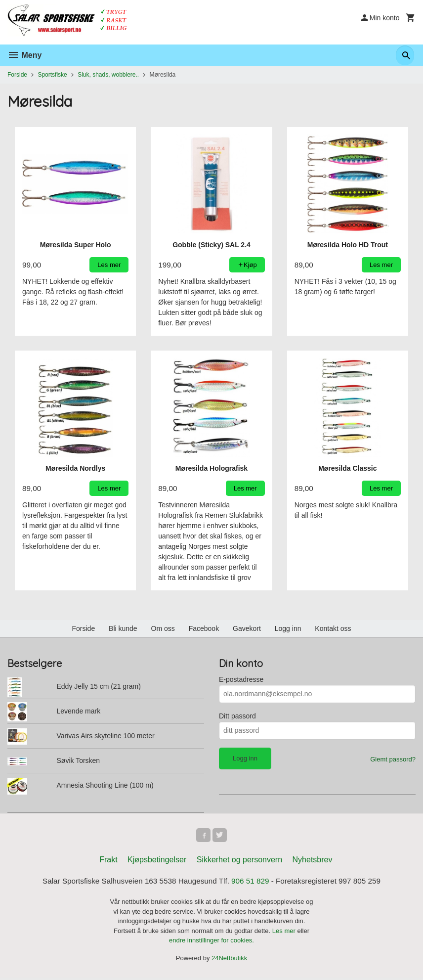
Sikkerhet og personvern (239, 862)
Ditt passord (237, 716)
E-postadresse (241, 679)
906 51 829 (252, 883)
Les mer (285, 933)
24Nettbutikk (229, 960)
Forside (17, 75)
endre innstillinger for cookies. (211, 943)
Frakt (108, 862)
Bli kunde (123, 628)
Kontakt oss (333, 628)
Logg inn (288, 628)
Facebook (204, 628)
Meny (24, 55)
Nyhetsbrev (313, 862)
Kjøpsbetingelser (157, 862)
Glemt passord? (393, 759)
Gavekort (247, 628)
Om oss (163, 628)
